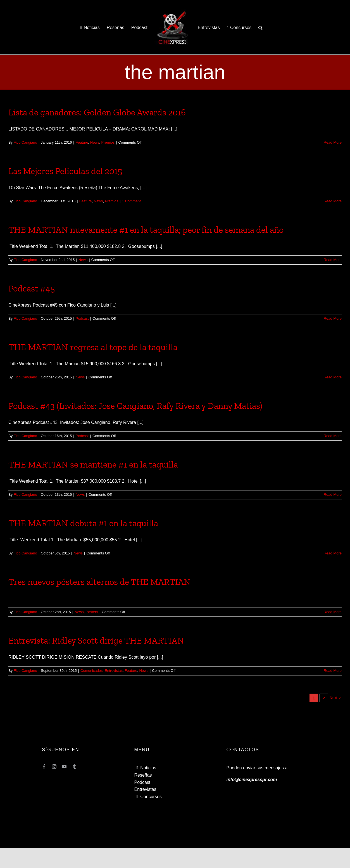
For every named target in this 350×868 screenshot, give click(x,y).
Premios (108, 142)
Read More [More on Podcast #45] (333, 318)
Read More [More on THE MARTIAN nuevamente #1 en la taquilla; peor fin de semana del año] (333, 260)
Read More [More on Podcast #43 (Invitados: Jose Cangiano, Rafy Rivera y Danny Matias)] (333, 436)
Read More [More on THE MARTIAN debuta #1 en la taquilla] (333, 553)
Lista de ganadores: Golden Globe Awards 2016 (97, 112)
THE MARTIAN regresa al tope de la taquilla (93, 347)
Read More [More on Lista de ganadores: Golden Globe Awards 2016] (333, 142)
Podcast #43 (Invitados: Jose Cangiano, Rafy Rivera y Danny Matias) (135, 406)
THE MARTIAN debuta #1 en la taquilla (83, 523)
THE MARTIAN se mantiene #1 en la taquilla (93, 464)
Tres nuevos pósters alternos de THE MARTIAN (99, 582)
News (95, 142)
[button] (260, 27)
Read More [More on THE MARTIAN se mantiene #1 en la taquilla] (333, 495)
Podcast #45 (32, 288)
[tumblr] (74, 767)
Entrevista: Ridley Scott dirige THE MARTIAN (96, 641)
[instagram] (54, 767)
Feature (82, 142)
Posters (92, 612)
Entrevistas (114, 671)
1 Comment (131, 201)
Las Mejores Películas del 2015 (65, 171)
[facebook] (44, 767)
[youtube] (64, 767)
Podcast (82, 318)
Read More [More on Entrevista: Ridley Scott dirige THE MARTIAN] (333, 671)
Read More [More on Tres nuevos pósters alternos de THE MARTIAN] (333, 612)
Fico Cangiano (25, 142)
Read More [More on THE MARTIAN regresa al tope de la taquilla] (333, 377)
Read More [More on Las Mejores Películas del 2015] (333, 201)
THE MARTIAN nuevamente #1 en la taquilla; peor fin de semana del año (146, 230)
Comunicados (92, 671)
